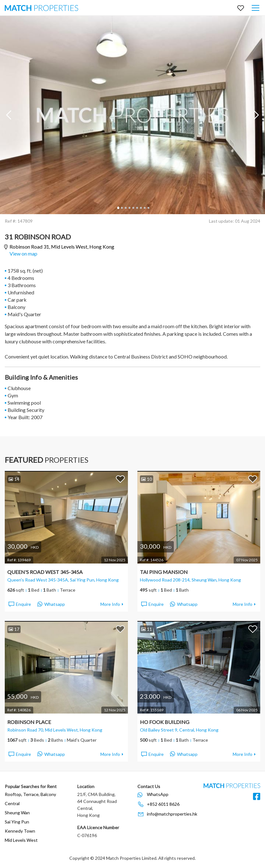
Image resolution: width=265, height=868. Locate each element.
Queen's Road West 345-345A (45, 572)
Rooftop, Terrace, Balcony (30, 794)
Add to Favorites (120, 479)
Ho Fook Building (165, 722)
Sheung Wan (17, 813)
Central (12, 803)
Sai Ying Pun (17, 822)
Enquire (19, 604)
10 (147, 479)
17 (14, 629)
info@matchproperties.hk (172, 814)
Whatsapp (51, 604)
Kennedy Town (20, 831)
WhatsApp (158, 794)
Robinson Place (29, 722)
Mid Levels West (21, 840)
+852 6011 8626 (163, 804)
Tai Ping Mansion (164, 572)
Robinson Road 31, (62, 247)
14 (14, 479)
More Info (110, 604)
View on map (23, 253)
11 (147, 629)
